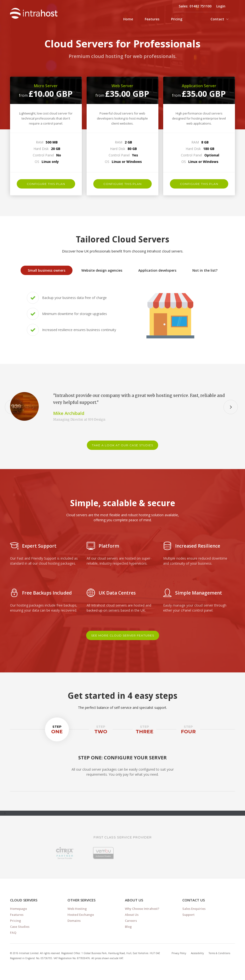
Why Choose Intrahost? (142, 909)
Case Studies (20, 927)
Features (152, 19)
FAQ (13, 933)
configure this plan (46, 184)
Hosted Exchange (81, 915)
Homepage (19, 909)
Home (128, 19)
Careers (131, 921)
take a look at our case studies (122, 445)
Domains (74, 921)
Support (188, 915)
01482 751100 (200, 6)
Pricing (177, 19)
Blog (128, 927)
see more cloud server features (123, 635)
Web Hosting (77, 909)
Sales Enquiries (194, 909)
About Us (132, 915)
